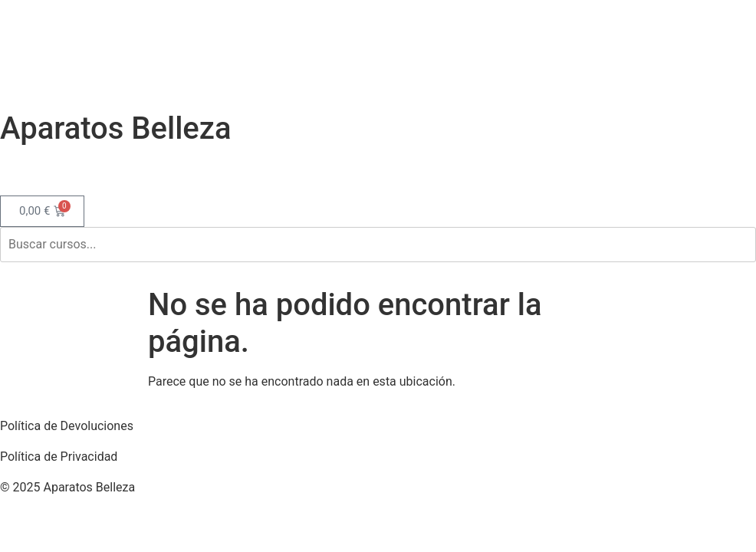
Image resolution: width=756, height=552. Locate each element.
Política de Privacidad (59, 457)
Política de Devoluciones (67, 426)
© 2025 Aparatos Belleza (67, 487)
